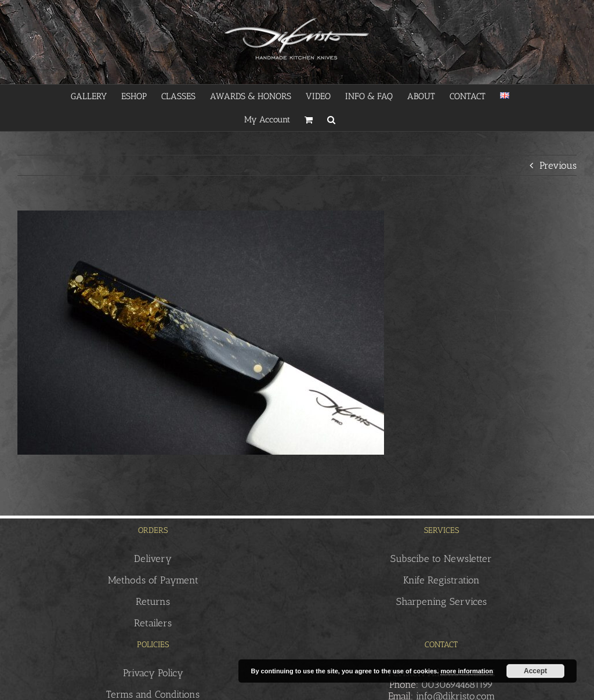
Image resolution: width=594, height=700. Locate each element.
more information (466, 671)
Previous (558, 165)
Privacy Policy (153, 673)
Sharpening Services (441, 601)
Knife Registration (441, 580)
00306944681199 (457, 684)
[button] (331, 119)
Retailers (153, 623)
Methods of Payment (153, 580)
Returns (153, 601)
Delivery (153, 558)
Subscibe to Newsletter (441, 558)
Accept (535, 671)
